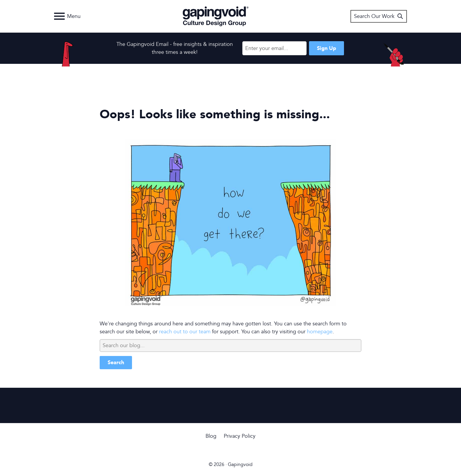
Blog (211, 436)
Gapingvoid (216, 16)
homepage (320, 332)
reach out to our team (185, 332)
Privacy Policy (240, 436)
